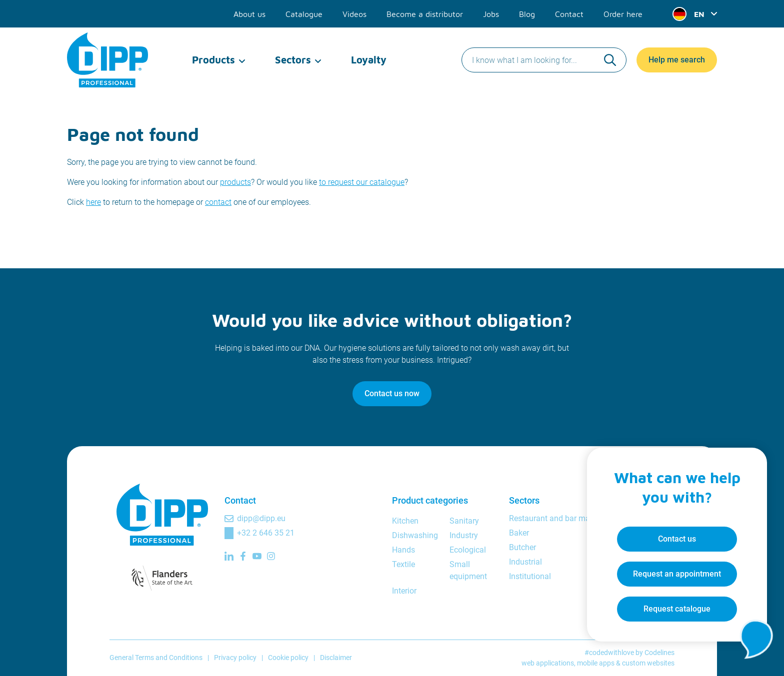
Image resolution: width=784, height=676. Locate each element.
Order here (623, 14)
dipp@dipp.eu (261, 518)
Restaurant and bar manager (559, 518)
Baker (519, 533)
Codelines (659, 653)
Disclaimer (336, 658)
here (93, 202)
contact (218, 202)
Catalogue (304, 14)
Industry (464, 535)
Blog (527, 14)
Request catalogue (677, 609)
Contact (569, 14)
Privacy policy (235, 658)
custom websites (648, 663)
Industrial (525, 562)
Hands (403, 550)
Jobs (491, 14)
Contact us (677, 539)
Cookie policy (288, 658)
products (235, 182)
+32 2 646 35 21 (266, 533)
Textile (403, 564)
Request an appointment (677, 574)
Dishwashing (415, 535)
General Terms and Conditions (156, 658)
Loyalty (369, 60)
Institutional (530, 576)
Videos (354, 14)
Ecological (468, 550)
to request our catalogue (362, 182)
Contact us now (392, 393)
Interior (404, 591)
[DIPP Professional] (108, 60)
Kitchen (405, 521)
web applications (548, 663)
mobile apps (596, 663)
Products (213, 60)
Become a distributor (425, 14)
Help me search (677, 60)
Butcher (522, 547)
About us (249, 14)
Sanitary (464, 521)
